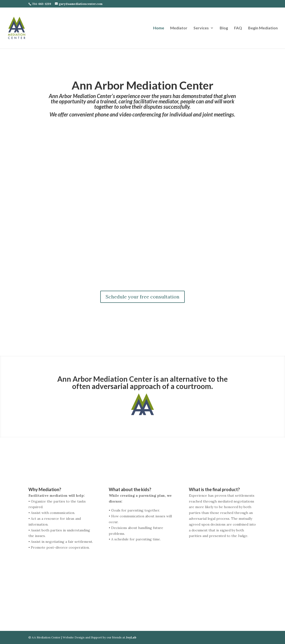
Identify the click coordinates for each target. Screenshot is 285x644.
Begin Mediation (263, 28)
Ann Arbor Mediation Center (142, 85)
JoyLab (131, 637)
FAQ (238, 28)
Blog (224, 28)
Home (159, 28)
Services (201, 28)
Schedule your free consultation (142, 297)
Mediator (179, 28)
